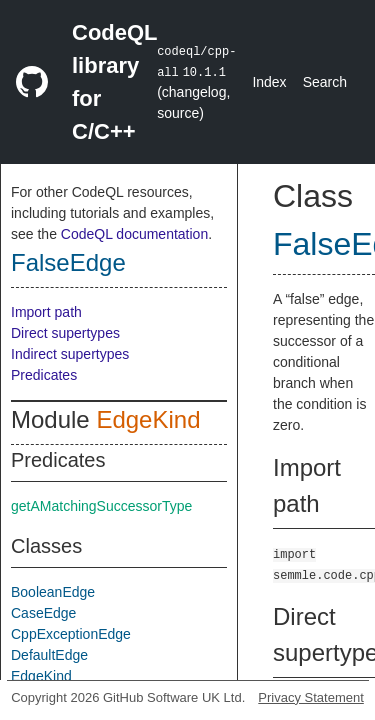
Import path (46, 312)
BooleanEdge (53, 592)
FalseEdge (68, 262)
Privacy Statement (311, 697)
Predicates (44, 375)
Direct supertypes (65, 333)
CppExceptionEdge (71, 634)
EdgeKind (148, 419)
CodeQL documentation (134, 234)
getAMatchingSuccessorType (101, 506)
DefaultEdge (49, 655)
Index (269, 82)
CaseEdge (43, 613)
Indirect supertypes (70, 354)
